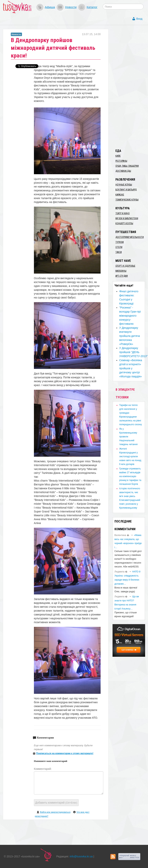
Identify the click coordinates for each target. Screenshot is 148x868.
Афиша (50, 7)
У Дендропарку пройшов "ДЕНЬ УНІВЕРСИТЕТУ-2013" (133, 352)
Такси (119, 252)
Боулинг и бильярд (126, 190)
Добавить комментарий (56, 803)
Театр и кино (123, 213)
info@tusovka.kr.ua (81, 856)
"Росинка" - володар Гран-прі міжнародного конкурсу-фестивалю (130, 316)
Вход (139, 19)
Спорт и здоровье (125, 266)
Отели (119, 247)
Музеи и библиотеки (127, 218)
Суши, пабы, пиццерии (127, 166)
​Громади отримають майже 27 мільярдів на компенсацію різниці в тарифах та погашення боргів (130, 476)
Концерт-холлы (124, 223)
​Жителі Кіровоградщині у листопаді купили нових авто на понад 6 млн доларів (130, 456)
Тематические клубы (127, 200)
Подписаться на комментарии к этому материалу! (65, 753)
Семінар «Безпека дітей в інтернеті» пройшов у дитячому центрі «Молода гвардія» (131, 368)
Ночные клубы (124, 185)
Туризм (120, 242)
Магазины (121, 271)
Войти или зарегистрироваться (55, 812)
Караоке (120, 195)
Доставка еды (123, 171)
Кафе (118, 156)
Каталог (92, 7)
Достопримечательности (130, 237)
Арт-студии (122, 276)
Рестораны (121, 161)
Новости (71, 7)
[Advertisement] (130, 87)
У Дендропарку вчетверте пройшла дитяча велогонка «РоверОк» (130, 336)
